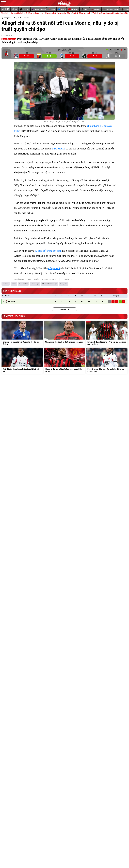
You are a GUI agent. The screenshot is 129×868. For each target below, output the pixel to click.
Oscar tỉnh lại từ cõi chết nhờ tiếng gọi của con (28, 13)
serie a (14, 284)
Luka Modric (59, 149)
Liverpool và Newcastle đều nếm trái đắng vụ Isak (74, 13)
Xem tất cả (64, 309)
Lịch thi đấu (5, 9)
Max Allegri (35, 284)
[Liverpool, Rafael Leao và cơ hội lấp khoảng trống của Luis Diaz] (107, 334)
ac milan (6, 284)
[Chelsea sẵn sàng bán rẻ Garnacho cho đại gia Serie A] (22, 334)
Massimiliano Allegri (50, 284)
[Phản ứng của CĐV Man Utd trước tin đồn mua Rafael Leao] (107, 361)
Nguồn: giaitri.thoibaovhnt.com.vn (46, 279)
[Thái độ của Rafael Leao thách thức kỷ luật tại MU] (22, 361)
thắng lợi (64, 284)
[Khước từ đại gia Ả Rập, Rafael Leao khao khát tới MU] (64, 361)
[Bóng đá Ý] (17, 18)
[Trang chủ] (6, 18)
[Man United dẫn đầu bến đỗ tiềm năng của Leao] (64, 334)
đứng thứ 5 (54, 268)
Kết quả (15, 9)
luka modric (23, 284)
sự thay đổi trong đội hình (48, 251)
